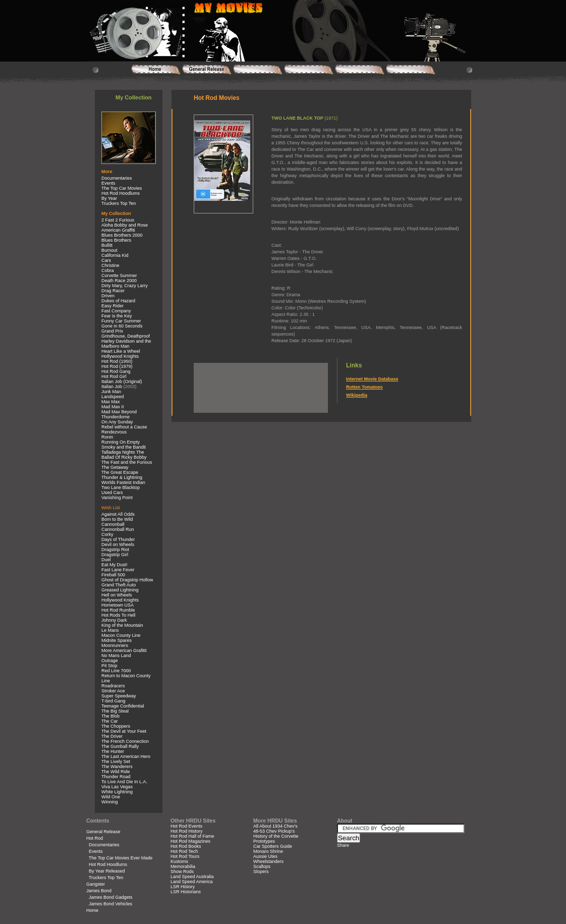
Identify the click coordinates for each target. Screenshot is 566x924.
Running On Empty (121, 442)
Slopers (261, 872)
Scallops (262, 866)
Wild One (111, 797)
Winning (110, 802)
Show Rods (182, 872)
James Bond (99, 891)
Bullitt (107, 245)
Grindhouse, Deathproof (126, 336)
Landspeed (113, 397)
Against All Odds (118, 514)
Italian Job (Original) (122, 382)
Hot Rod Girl (114, 376)
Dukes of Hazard (118, 301)
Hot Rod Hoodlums (121, 193)
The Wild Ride (116, 772)
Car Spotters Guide (273, 846)
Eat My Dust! (115, 565)
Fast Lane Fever (118, 570)
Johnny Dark (114, 620)
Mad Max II (113, 407)
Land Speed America (192, 882)
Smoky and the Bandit (124, 447)
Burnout (109, 250)
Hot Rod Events (186, 826)
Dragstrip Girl (115, 555)
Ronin (107, 437)
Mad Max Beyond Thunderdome (119, 414)
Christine (110, 265)
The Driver (112, 736)
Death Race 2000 (119, 281)
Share (343, 845)
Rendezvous (114, 432)
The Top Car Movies (122, 188)
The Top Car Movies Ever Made (121, 858)
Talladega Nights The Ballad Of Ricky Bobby (124, 455)
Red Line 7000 (116, 671)
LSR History (183, 887)
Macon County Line (121, 635)
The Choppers (116, 726)
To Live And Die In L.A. (124, 782)
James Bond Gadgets (111, 897)
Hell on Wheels (117, 595)
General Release (103, 832)
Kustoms (179, 861)
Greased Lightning (120, 590)
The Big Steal (115, 711)
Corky (107, 534)
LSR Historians (186, 892)
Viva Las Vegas (117, 787)
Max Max (111, 402)
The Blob (110, 716)
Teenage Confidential (123, 706)
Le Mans (110, 630)
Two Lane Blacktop (121, 487)
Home (92, 910)
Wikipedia (357, 395)
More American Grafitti (124, 650)
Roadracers (113, 686)
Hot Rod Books (186, 846)
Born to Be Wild (117, 519)
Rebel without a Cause (124, 427)
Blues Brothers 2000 (122, 235)
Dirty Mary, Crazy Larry (125, 286)
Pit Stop (109, 666)
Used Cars (112, 493)
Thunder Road (116, 777)
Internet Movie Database (372, 379)
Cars (106, 260)
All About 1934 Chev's (275, 826)
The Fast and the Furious (127, 462)
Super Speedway (119, 696)
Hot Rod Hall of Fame (192, 836)
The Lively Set (116, 762)
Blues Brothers (116, 240)
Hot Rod (95, 838)
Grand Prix (112, 331)
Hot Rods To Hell (118, 615)
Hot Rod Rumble (118, 610)
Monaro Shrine (268, 851)
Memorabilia (183, 866)
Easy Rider (112, 306)
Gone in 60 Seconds (122, 326)
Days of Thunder (118, 539)
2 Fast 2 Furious (118, 220)
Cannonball (113, 524)
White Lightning (117, 792)
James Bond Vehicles (110, 904)
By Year (109, 198)
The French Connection (125, 741)
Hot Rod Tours (185, 856)
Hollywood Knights (120, 356)
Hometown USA (118, 605)
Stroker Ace (113, 691)
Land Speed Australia (192, 877)
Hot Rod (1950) (117, 361)
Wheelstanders (268, 861)
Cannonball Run (118, 529)
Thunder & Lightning (122, 477)
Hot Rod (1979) (117, 366)
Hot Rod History (187, 831)
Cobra (108, 270)
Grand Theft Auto (119, 585)
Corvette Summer (119, 276)
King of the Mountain (122, 625)
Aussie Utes (265, 856)
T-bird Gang (114, 701)
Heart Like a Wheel (121, 351)
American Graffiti (118, 230)
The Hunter (113, 751)
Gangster (96, 884)
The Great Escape (120, 472)
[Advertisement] (260, 378)
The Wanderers (117, 767)
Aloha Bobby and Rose (125, 225)
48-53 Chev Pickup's (274, 831)
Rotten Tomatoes (364, 387)
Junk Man (111, 392)
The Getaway (115, 467)
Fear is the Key (117, 316)
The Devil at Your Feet (124, 731)
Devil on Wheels (118, 545)
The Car (110, 721)
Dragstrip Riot (115, 550)
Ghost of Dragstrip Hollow (127, 580)
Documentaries (117, 178)
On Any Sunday (117, 422)
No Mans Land (116, 656)
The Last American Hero (126, 756)
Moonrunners (115, 645)
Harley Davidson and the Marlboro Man (126, 344)
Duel (106, 560)
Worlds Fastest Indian (123, 482)
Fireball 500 (113, 575)
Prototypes (264, 841)
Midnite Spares (117, 640)
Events (108, 183)
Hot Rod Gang (116, 371)
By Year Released (107, 871)
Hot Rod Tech (184, 851)
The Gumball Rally (120, 746)
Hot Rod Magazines (190, 841)
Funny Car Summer (121, 321)
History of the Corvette (276, 836)
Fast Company (116, 311)
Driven (108, 296)
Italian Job (112, 387)
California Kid (115, 255)
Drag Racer (113, 291)
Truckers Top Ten (119, 203)
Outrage (110, 661)
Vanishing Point (117, 498)
